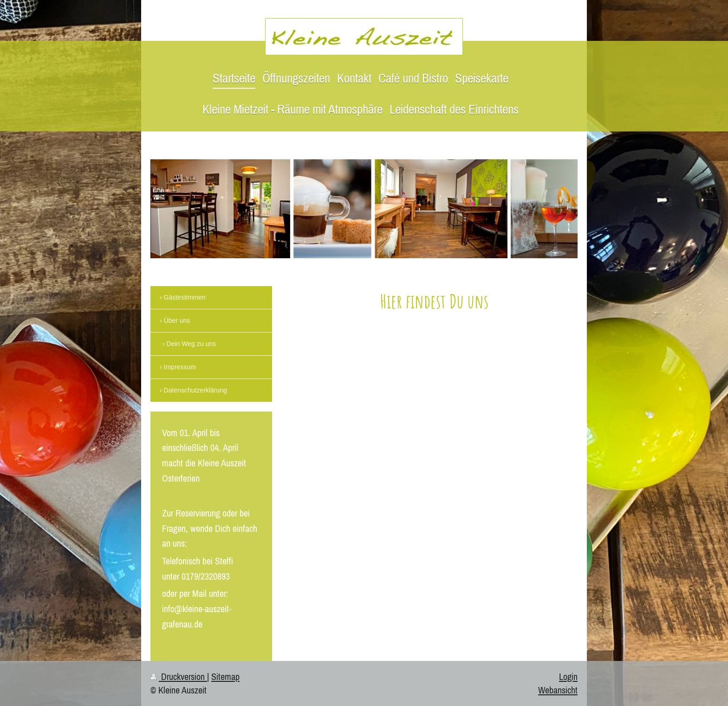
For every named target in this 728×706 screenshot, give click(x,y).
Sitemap (225, 677)
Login (568, 677)
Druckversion (179, 677)
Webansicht (558, 690)
